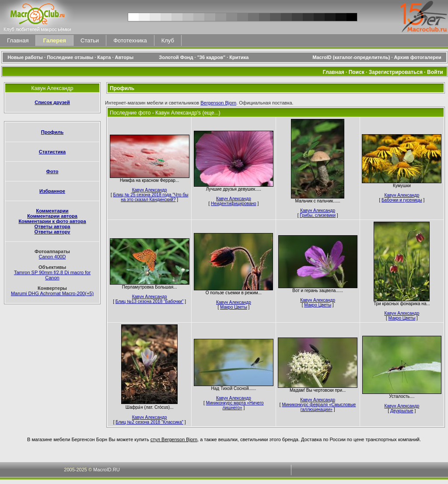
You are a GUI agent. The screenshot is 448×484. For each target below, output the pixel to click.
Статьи (90, 40)
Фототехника (130, 40)
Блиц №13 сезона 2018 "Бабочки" (150, 301)
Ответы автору (52, 232)
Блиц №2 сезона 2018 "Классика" (149, 422)
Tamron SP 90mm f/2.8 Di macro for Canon (52, 275)
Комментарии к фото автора (52, 221)
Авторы (124, 57)
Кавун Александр (150, 190)
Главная (18, 40)
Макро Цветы (234, 307)
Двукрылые (402, 411)
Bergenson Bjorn (218, 103)
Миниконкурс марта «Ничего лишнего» (235, 405)
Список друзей (52, 102)
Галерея (54, 40)
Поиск (357, 72)
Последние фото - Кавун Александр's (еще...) (165, 113)
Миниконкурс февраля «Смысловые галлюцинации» (319, 407)
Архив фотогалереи (418, 57)
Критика (239, 57)
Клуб (168, 40)
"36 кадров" (212, 57)
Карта (104, 57)
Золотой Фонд (176, 57)
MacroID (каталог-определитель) (351, 57)
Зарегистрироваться (396, 72)
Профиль (52, 132)
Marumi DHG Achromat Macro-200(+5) (52, 293)
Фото (52, 171)
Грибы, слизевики (318, 215)
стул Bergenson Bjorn (174, 439)
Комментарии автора (52, 216)
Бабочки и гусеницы (402, 200)
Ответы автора (52, 226)
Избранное (52, 191)
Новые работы (25, 57)
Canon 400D (52, 257)
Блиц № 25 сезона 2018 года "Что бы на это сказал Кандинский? (150, 197)
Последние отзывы (70, 57)
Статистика (52, 152)
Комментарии (52, 211)
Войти (435, 72)
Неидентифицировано (234, 204)
